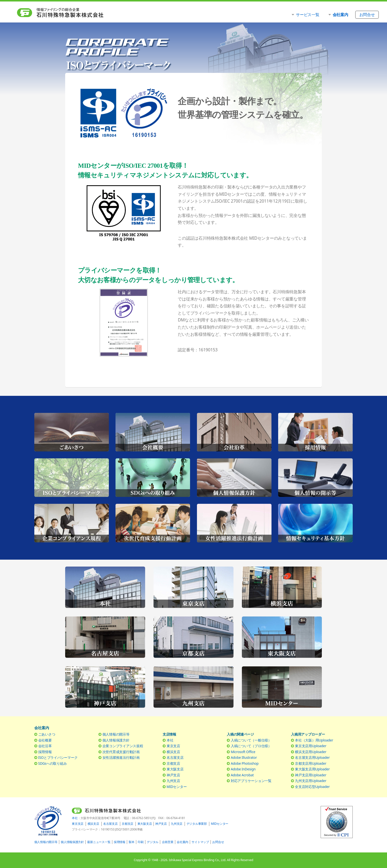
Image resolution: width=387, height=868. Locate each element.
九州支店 (173, 781)
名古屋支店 (175, 757)
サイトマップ (200, 842)
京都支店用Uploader (311, 763)
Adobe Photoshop (245, 763)
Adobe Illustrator (244, 757)
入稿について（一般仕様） (251, 740)
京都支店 (173, 763)
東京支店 (173, 746)
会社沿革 (45, 746)
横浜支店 (173, 752)
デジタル (153, 842)
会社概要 (45, 740)
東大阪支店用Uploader (312, 769)
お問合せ (218, 842)
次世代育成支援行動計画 (121, 752)
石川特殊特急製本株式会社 (70, 13)
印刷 (141, 842)
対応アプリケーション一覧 (251, 781)
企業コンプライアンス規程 (123, 746)
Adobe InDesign (243, 769)
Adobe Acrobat (242, 775)
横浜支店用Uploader (311, 752)
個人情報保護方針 (116, 740)
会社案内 (183, 842)
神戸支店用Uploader (311, 775)
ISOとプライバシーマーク (58, 757)
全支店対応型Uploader (312, 787)
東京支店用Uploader (311, 746)
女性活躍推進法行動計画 (121, 757)
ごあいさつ (47, 734)
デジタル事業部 (197, 824)
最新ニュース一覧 (99, 842)
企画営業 (168, 842)
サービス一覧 (308, 14)
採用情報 (45, 752)
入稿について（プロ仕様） (251, 746)
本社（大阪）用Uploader (314, 740)
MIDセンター (177, 787)
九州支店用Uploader (311, 781)
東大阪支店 (175, 769)
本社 (170, 740)
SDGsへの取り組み (53, 763)
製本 (131, 842)
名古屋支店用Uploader (312, 757)
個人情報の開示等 (116, 734)
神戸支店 (173, 775)
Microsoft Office (243, 752)
